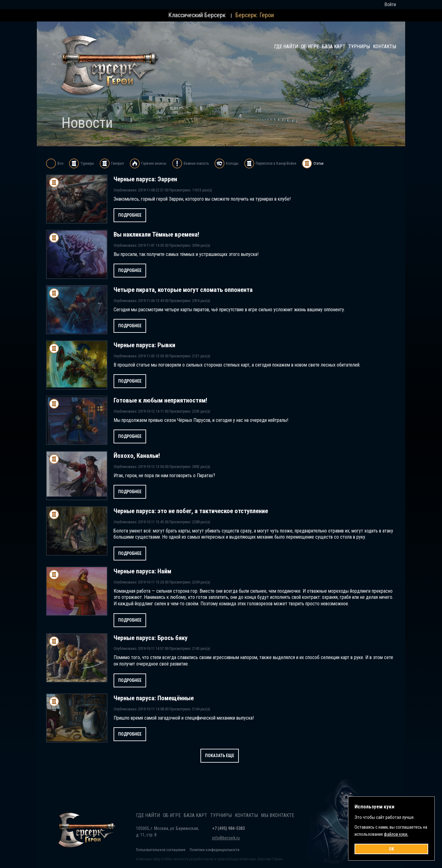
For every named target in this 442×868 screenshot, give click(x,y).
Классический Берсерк (197, 15)
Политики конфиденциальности (215, 850)
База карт (334, 47)
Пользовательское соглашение (161, 850)
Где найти (286, 47)
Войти (390, 4)
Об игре (310, 47)
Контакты (384, 47)
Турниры (359, 47)
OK (392, 849)
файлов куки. (396, 834)
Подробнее (130, 215)
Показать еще (220, 756)
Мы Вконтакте (277, 815)
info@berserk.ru (226, 838)
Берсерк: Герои (255, 15)
